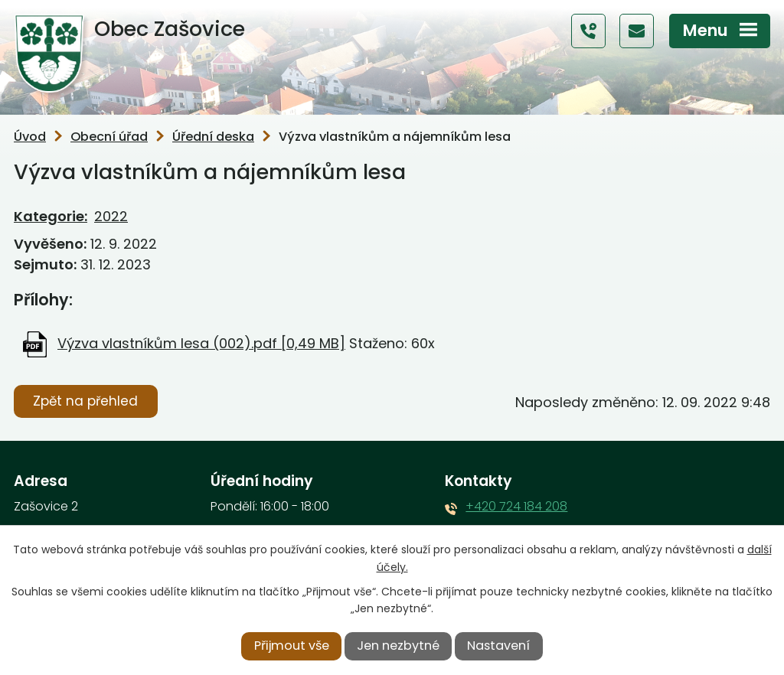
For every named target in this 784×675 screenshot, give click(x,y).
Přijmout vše (292, 646)
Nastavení (498, 646)
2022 (111, 216)
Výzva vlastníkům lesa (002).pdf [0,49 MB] (201, 343)
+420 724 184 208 (516, 506)
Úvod (30, 137)
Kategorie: (51, 216)
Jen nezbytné (398, 646)
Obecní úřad (109, 137)
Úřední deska (213, 137)
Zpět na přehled (85, 401)
